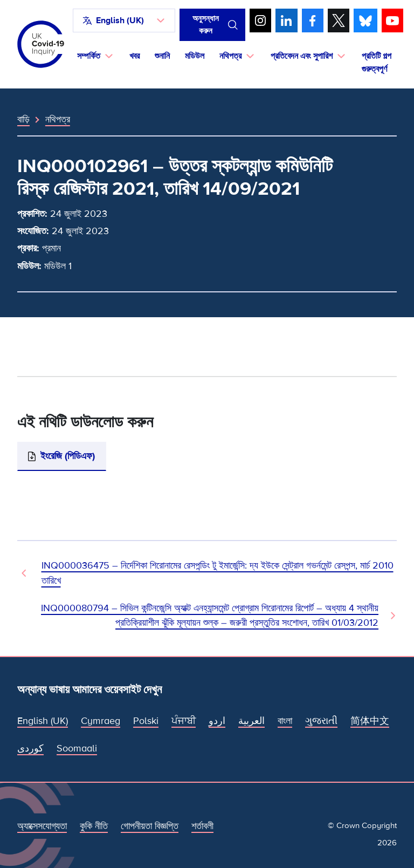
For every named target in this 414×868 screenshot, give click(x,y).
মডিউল (195, 56)
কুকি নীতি (94, 826)
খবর (134, 56)
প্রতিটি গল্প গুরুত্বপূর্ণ (377, 63)
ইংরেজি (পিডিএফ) (68, 456)
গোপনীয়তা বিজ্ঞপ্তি (150, 826)
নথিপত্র (58, 119)
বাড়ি (23, 119)
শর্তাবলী (202, 826)
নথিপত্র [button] (230, 56)
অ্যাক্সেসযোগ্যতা (42, 826)
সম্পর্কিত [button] (89, 56)
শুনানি (162, 56)
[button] (124, 20)
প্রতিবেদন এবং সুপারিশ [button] (302, 56)
